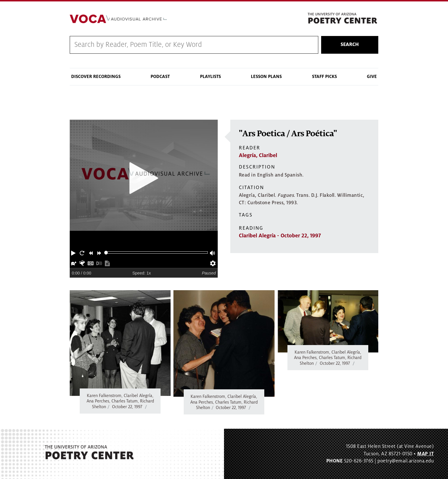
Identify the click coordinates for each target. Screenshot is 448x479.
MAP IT (425, 454)
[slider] (106, 253)
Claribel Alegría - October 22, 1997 (280, 236)
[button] (74, 252)
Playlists (210, 77)
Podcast (160, 77)
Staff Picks (324, 77)
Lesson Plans (266, 77)
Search (350, 45)
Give (372, 77)
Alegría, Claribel (258, 155)
